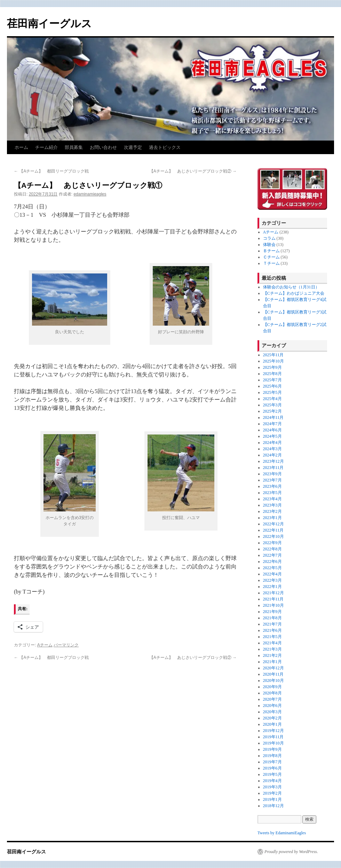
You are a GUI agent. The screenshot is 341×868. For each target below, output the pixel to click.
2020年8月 (272, 693)
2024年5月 (272, 436)
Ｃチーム (271, 257)
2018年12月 (273, 806)
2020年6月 (272, 706)
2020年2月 (272, 718)
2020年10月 (273, 680)
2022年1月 (272, 587)
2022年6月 (272, 562)
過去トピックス (165, 147)
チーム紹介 (46, 147)
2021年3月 (272, 649)
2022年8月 (272, 549)
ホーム (21, 147)
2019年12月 (273, 731)
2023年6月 (272, 486)
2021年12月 (273, 593)
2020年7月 (272, 699)
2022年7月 (272, 555)
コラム (269, 238)
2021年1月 (272, 662)
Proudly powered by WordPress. (291, 852)
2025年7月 (272, 380)
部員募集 (74, 147)
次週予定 (133, 147)
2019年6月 (272, 768)
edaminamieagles (90, 194)
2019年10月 (273, 743)
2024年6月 (272, 430)
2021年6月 (272, 630)
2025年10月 (273, 361)
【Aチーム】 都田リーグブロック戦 (51, 171)
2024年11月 (273, 417)
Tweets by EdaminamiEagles (282, 833)
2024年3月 (272, 449)
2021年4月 (272, 643)
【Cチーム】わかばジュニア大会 (294, 293)
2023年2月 (272, 511)
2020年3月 (272, 712)
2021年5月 (272, 637)
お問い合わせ (103, 147)
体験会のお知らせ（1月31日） (291, 287)
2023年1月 (272, 518)
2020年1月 (272, 724)
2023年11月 (273, 468)
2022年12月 (273, 524)
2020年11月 (273, 674)
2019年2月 (272, 793)
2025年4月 (272, 399)
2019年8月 (272, 756)
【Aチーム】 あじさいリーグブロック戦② (193, 171)
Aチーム (45, 645)
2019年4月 (272, 781)
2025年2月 (272, 411)
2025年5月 (272, 392)
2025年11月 (273, 355)
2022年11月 (273, 530)
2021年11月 (273, 599)
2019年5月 (272, 774)
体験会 (269, 245)
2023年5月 (272, 493)
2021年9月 (272, 612)
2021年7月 (272, 624)
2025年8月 (272, 374)
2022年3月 (272, 580)
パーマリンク (66, 645)
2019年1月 (272, 799)
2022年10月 (273, 536)
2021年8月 (272, 618)
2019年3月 (272, 787)
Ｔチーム (271, 263)
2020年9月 (272, 687)
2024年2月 (272, 455)
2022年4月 (272, 574)
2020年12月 (273, 668)
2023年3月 (272, 505)
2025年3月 (272, 405)
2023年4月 (272, 499)
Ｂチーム (271, 251)
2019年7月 (272, 762)
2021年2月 (272, 655)
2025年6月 (272, 386)
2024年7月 (272, 424)
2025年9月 (272, 367)
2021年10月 (273, 605)
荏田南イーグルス (49, 23)
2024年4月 (272, 443)
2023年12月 (273, 461)
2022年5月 (272, 568)
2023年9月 (272, 474)
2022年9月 (272, 543)
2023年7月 (272, 480)
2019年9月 (272, 749)
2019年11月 (273, 737)
